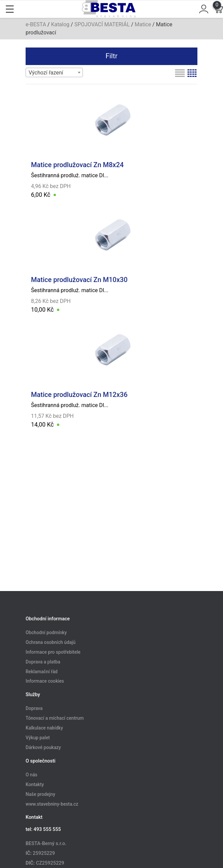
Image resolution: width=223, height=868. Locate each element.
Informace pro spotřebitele (53, 652)
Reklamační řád (42, 672)
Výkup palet (38, 738)
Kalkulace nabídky (44, 728)
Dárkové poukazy (43, 747)
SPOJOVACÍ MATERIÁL (102, 24)
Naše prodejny (40, 794)
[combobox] (54, 72)
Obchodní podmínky (46, 633)
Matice (143, 24)
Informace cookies (45, 681)
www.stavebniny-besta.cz (52, 804)
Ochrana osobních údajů (51, 642)
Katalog (60, 24)
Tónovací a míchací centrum (55, 718)
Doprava (34, 709)
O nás (31, 775)
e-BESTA (36, 24)
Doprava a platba (43, 662)
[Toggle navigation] (10, 9)
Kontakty (35, 784)
